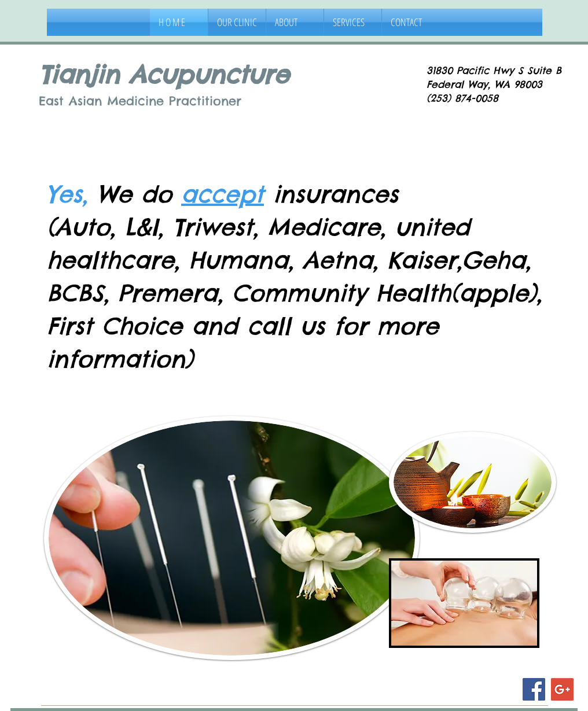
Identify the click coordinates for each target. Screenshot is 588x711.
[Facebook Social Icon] (534, 689)
